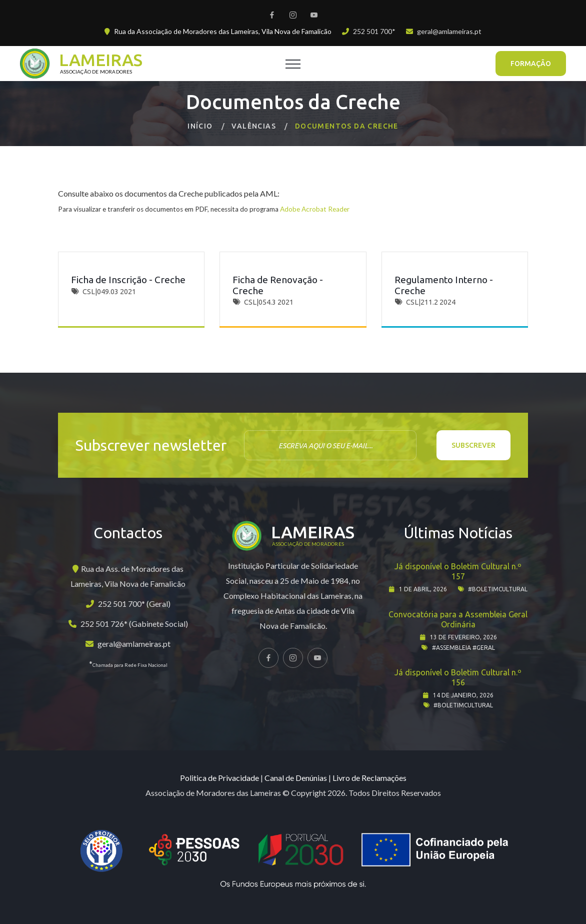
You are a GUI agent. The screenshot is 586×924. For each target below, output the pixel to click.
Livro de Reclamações (369, 778)
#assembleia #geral (463, 648)
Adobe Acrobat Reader (315, 209)
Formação (531, 64)
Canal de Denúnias (296, 778)
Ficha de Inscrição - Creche (128, 280)
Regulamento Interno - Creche (444, 285)
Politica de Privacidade (219, 778)
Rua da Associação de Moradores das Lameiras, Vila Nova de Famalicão (223, 31)
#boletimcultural (498, 589)
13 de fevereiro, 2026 (463, 637)
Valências (254, 126)
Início (200, 126)
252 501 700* (374, 31)
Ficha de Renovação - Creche (278, 285)
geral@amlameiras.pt (449, 31)
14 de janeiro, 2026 (463, 695)
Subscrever (473, 445)
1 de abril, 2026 (423, 589)
